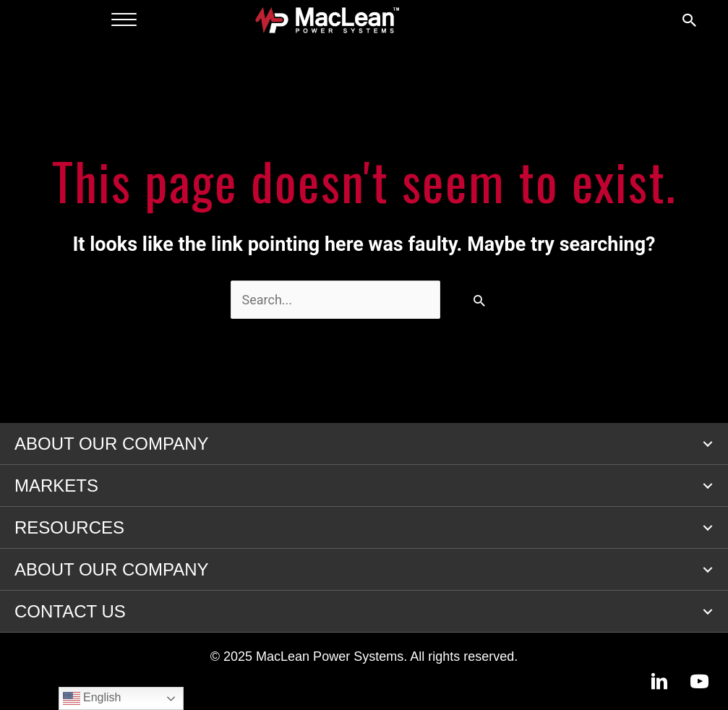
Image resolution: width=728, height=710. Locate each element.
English (92, 698)
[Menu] (124, 20)
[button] (708, 444)
